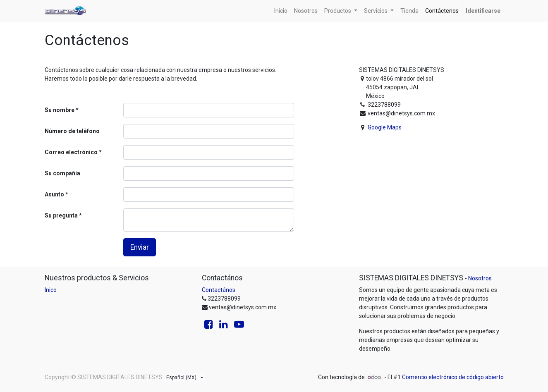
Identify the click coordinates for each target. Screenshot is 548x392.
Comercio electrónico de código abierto (453, 377)
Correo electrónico (71, 152)
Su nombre (60, 110)
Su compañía (62, 173)
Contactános (219, 290)
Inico (51, 290)
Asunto (54, 194)
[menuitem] (281, 11)
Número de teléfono (72, 131)
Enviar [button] (140, 247)
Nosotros (480, 278)
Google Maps (385, 127)
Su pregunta (61, 215)
